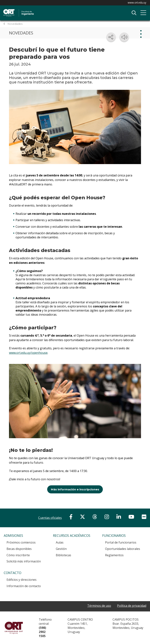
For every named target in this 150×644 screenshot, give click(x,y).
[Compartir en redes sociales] (111, 37)
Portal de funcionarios (121, 542)
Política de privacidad (132, 606)
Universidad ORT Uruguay (14, 628)
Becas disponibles (19, 549)
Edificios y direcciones (22, 580)
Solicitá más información (24, 561)
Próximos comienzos (21, 542)
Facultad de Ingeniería (42, 10)
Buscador (134, 13)
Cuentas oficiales (50, 518)
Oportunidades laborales (123, 549)
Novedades (15, 24)
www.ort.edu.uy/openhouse (28, 353)
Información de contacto (24, 586)
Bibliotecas (63, 555)
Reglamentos (114, 555)
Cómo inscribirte (18, 555)
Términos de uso (99, 606)
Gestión (61, 549)
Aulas (60, 542)
